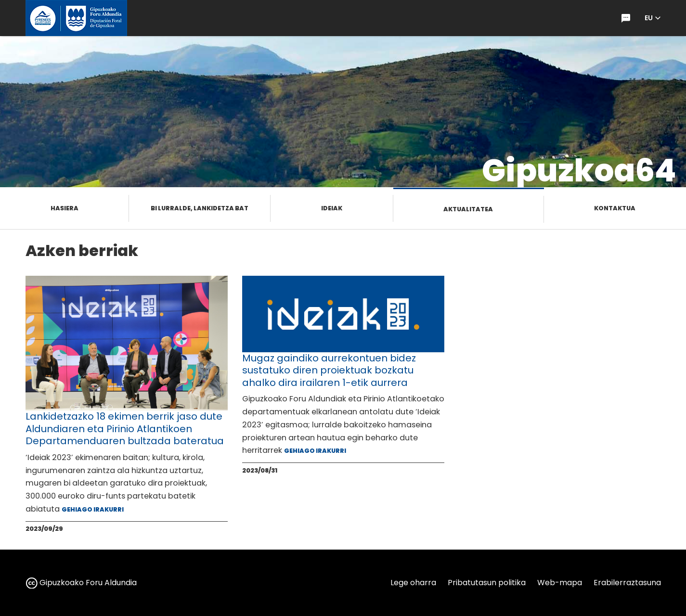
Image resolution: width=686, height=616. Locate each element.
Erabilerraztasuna (627, 583)
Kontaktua (615, 208)
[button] (653, 18)
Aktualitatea (468, 209)
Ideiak (332, 208)
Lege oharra (413, 583)
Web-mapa (560, 583)
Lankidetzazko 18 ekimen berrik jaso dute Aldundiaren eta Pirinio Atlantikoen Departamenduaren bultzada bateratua (125, 429)
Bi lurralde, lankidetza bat (200, 208)
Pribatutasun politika (487, 583)
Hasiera (65, 208)
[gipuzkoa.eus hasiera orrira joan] (76, 18)
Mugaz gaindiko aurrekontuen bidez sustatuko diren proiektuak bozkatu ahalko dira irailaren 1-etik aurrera (329, 370)
